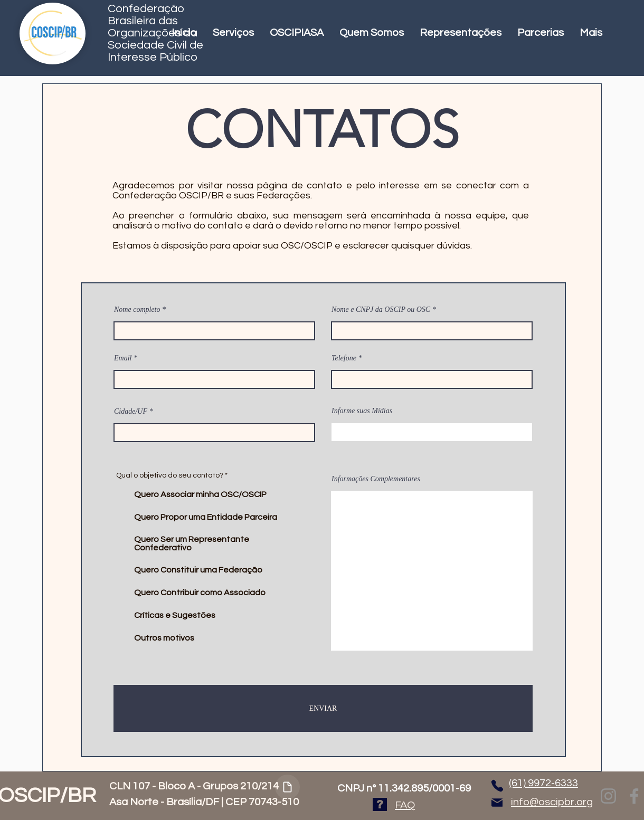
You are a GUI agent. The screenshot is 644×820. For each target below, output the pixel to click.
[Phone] (497, 785)
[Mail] (497, 803)
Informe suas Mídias (362, 411)
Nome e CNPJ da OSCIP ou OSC (381, 310)
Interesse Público (153, 57)
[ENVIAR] (323, 708)
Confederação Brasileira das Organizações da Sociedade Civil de (155, 27)
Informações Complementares (376, 479)
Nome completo (137, 310)
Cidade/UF (131, 412)
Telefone (344, 358)
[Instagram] (608, 796)
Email (123, 358)
